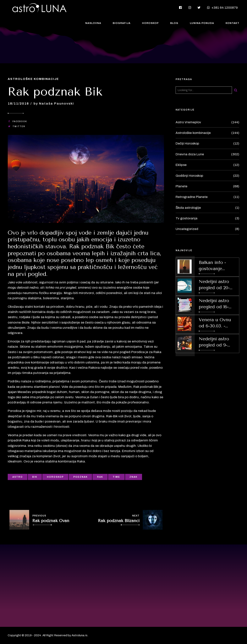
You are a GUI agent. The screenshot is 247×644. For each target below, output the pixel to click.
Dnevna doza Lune (190, 154)
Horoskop (150, 23)
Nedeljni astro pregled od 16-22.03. (214, 304)
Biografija (122, 23)
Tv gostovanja (187, 218)
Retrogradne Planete (192, 197)
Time (116, 477)
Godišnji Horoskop (189, 176)
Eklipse (181, 165)
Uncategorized (187, 229)
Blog (174, 23)
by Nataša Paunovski (54, 104)
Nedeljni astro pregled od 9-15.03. (214, 342)
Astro (18, 477)
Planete (181, 186)
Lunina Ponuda (202, 23)
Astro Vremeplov (188, 122)
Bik (35, 477)
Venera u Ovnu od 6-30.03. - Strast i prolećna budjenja (216, 323)
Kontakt (232, 23)
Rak (100, 477)
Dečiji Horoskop (187, 143)
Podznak (80, 477)
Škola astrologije (188, 208)
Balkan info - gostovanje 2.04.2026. (212, 266)
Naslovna (93, 23)
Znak (133, 477)
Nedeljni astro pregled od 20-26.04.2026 (214, 285)
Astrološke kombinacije (33, 79)
